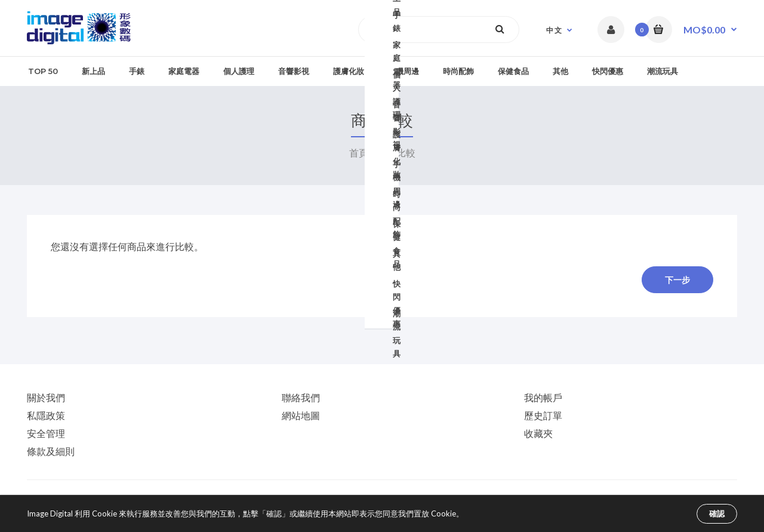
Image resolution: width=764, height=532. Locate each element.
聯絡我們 (301, 397)
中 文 (554, 30)
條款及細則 (51, 451)
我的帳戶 (543, 397)
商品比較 (395, 153)
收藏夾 (538, 433)
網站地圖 (301, 415)
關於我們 (46, 397)
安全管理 (46, 433)
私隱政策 (46, 415)
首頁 (359, 153)
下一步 (677, 280)
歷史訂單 (543, 415)
